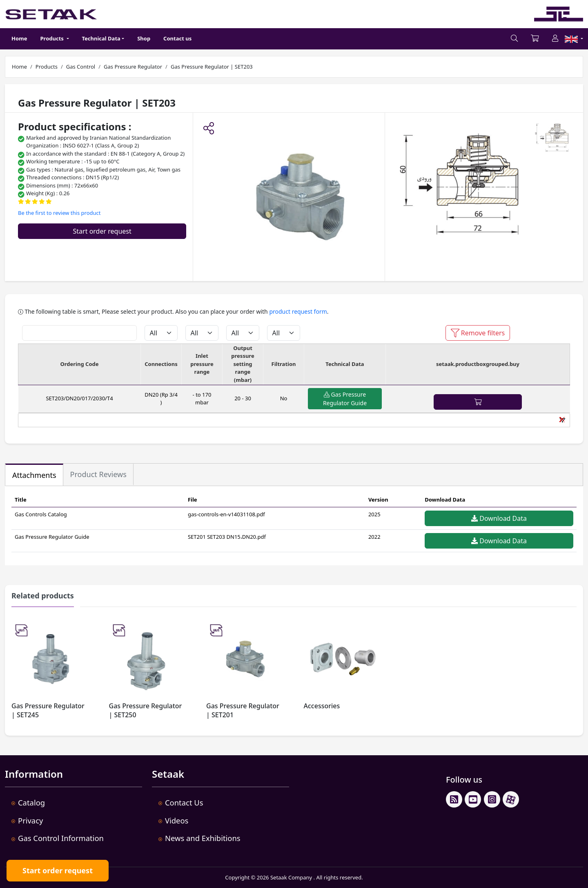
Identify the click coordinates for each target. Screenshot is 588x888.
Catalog (31, 802)
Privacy (30, 820)
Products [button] (53, 38)
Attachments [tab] (34, 475)
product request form (298, 311)
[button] (209, 129)
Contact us (177, 38)
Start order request (102, 231)
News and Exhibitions (203, 838)
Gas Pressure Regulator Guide (345, 399)
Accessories (322, 706)
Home (19, 38)
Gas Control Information (61, 838)
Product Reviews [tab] (98, 474)
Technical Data (101, 38)
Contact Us (184, 802)
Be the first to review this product (59, 213)
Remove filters (478, 333)
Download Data (499, 518)
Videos (177, 820)
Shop (144, 38)
